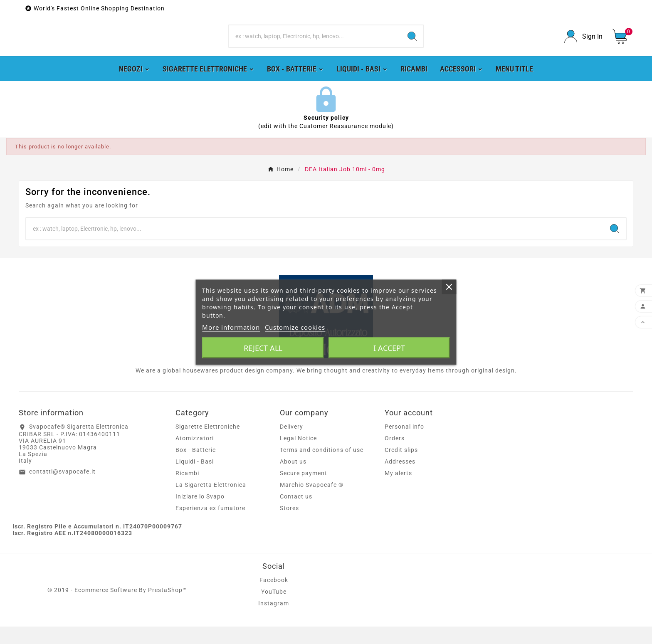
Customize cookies (295, 327)
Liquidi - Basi (195, 479)
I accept (389, 348)
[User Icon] (583, 45)
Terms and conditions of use (322, 467)
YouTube (274, 609)
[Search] (315, 45)
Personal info (404, 444)
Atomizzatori (195, 456)
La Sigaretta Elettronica (211, 502)
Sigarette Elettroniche (208, 444)
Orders (395, 456)
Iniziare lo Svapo (200, 514)
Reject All (263, 348)
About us (293, 479)
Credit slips (401, 467)
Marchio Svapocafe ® (312, 502)
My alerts (398, 491)
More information (231, 327)
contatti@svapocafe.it (62, 489)
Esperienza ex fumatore (210, 526)
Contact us (296, 514)
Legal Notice (298, 456)
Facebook (274, 597)
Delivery (291, 444)
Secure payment (304, 491)
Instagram (274, 621)
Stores (289, 526)
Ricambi (187, 491)
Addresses (400, 479)
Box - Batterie (196, 467)
